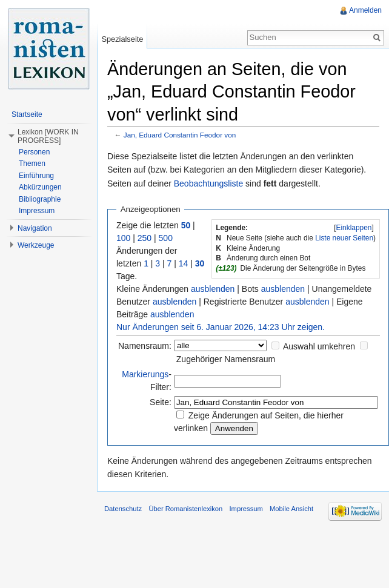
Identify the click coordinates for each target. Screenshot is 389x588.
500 (166, 238)
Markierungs (145, 374)
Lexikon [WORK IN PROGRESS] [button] (48, 136)
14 (184, 263)
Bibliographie (40, 199)
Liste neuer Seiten (344, 238)
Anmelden (365, 10)
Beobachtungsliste (208, 183)
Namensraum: (145, 346)
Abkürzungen (40, 187)
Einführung (36, 176)
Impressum (37, 211)
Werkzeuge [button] (36, 245)
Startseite (27, 114)
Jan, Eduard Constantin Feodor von (180, 135)
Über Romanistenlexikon (185, 509)
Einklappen (354, 228)
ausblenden (213, 289)
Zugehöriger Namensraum (226, 359)
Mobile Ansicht (291, 509)
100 (123, 238)
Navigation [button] (35, 228)
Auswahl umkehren (319, 346)
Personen (34, 152)
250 (145, 238)
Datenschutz (123, 509)
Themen (32, 164)
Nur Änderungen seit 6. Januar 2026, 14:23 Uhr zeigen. (221, 327)
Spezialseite (122, 39)
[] (354, 228)
